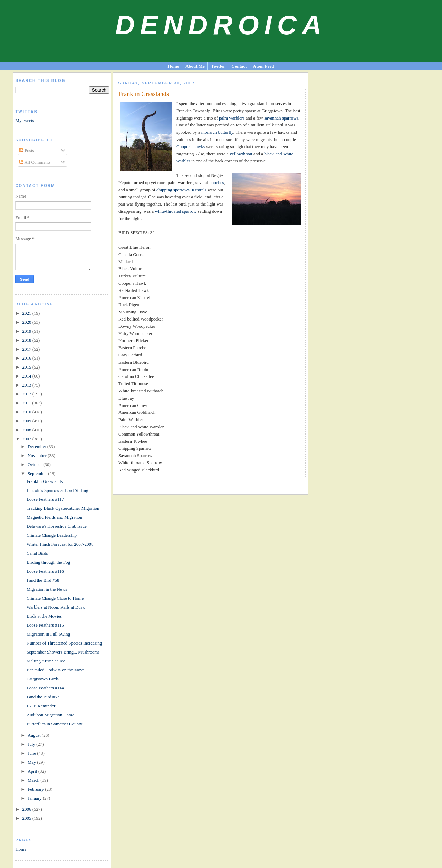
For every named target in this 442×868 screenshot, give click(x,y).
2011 (27, 403)
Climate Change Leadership (52, 535)
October (35, 464)
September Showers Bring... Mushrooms (63, 652)
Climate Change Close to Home (55, 598)
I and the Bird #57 (43, 697)
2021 (27, 313)
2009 (27, 421)
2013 (27, 385)
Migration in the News (47, 589)
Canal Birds (37, 553)
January (35, 798)
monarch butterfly (217, 132)
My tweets (25, 120)
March (34, 780)
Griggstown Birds (43, 679)
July (32, 744)
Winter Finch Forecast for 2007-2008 (60, 544)
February (36, 789)
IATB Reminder (41, 706)
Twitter (218, 66)
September (38, 473)
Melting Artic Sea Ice (46, 661)
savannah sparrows (281, 118)
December (37, 446)
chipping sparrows (173, 190)
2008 (27, 430)
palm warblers (232, 118)
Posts (27, 150)
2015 (27, 367)
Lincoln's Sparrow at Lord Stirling (57, 490)
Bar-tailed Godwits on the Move (56, 670)
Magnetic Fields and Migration (54, 517)
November (38, 455)
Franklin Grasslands (45, 481)
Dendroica (221, 25)
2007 (27, 439)
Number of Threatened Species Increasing (64, 643)
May (32, 762)
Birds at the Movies (44, 616)
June (32, 753)
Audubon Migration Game (50, 715)
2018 (27, 340)
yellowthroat (241, 154)
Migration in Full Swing (48, 634)
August (35, 735)
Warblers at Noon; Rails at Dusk (56, 607)
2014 (27, 376)
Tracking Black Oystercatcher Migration (63, 508)
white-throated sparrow (176, 211)
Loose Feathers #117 (45, 499)
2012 (27, 394)
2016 (27, 358)
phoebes (217, 183)
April (33, 771)
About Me (195, 66)
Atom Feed (264, 66)
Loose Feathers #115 (45, 625)
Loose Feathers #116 (45, 571)
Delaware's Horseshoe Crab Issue (57, 526)
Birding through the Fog (48, 562)
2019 (27, 331)
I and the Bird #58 (43, 580)
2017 (27, 349)
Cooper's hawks (191, 147)
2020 (27, 322)
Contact (239, 66)
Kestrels (199, 190)
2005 (27, 818)
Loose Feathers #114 (45, 688)
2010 (27, 412)
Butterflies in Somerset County (54, 724)
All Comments (35, 162)
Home (173, 66)
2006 (27, 809)
